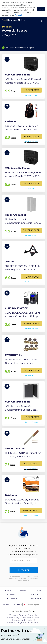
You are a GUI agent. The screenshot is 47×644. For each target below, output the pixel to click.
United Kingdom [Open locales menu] (33, 605)
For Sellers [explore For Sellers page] (11, 598)
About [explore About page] (8, 590)
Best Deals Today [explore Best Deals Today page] (34, 598)
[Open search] (43, 21)
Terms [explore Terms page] (39, 590)
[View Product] (23, 76)
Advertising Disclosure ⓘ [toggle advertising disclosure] (12, 605)
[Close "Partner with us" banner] (45, 629)
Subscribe (24, 570)
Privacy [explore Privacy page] (24, 590)
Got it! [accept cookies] (41, 9)
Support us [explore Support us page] (37, 594)
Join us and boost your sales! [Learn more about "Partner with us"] (15, 639)
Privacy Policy (21, 15)
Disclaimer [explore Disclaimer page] (10, 594)
